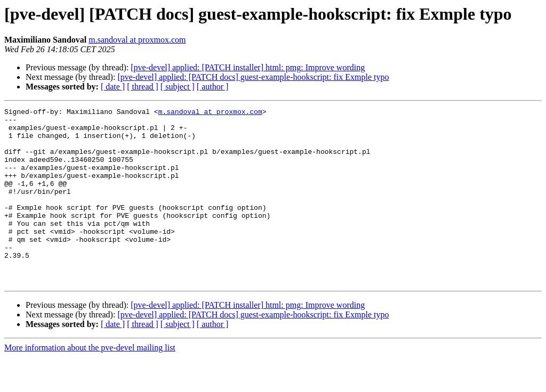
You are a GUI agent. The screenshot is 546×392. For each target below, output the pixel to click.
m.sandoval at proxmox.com (137, 40)
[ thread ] (143, 87)
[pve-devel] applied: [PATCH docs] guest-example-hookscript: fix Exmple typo (253, 77)
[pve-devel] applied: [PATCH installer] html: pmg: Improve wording (248, 67)
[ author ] (213, 87)
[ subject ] (178, 87)
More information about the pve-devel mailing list (90, 383)
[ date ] (113, 87)
